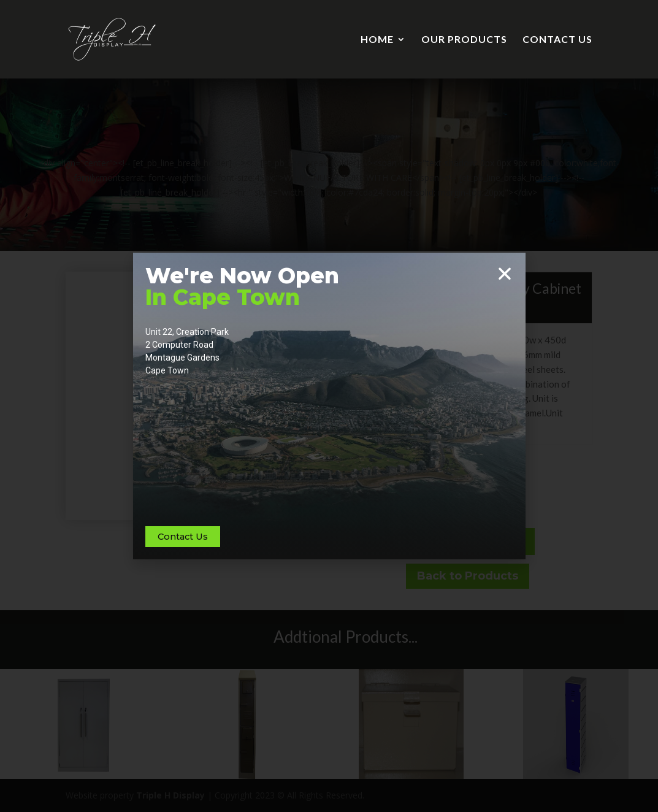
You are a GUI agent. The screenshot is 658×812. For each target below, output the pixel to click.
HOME (377, 40)
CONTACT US (557, 40)
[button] (505, 274)
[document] (329, 406)
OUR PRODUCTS (464, 40)
